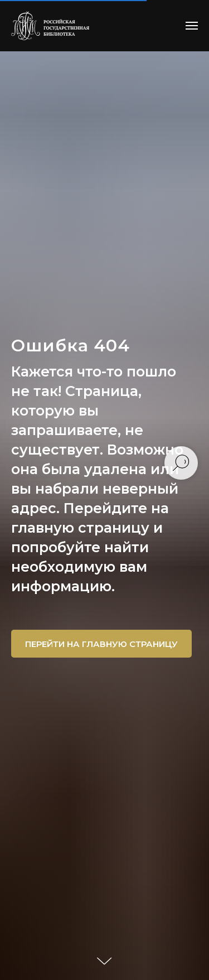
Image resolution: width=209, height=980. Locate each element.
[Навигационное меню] (192, 26)
